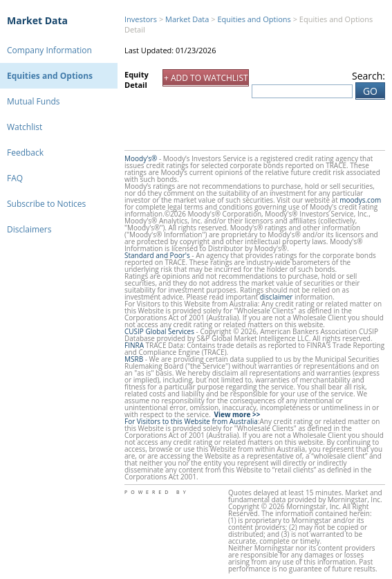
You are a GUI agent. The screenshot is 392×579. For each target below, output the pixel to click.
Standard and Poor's (157, 255)
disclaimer (277, 297)
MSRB (134, 359)
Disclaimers (29, 229)
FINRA (134, 345)
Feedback (25, 153)
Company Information (49, 50)
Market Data (37, 20)
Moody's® (141, 158)
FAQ (15, 178)
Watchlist (25, 127)
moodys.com (360, 200)
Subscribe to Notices (46, 204)
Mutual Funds (34, 101)
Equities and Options (50, 76)
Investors (141, 19)
